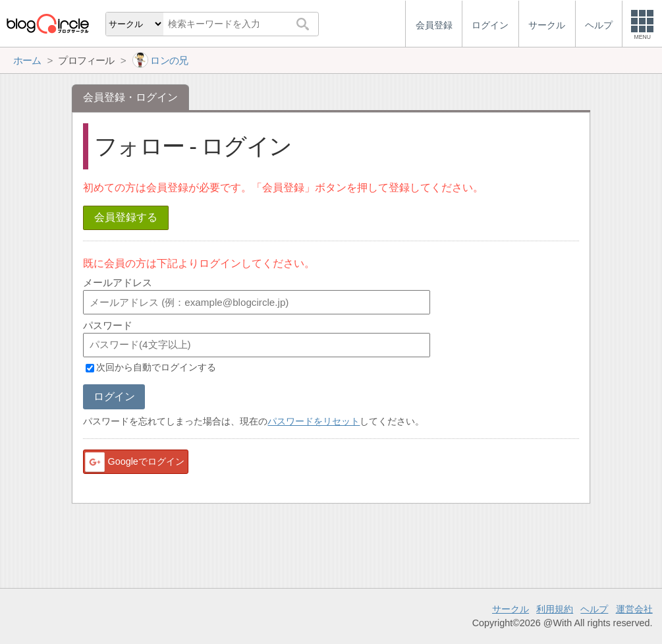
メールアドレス (118, 282)
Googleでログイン (134, 462)
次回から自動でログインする (156, 368)
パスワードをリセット (314, 421)
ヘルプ (594, 609)
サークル (510, 609)
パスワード (108, 325)
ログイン (114, 396)
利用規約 (555, 609)
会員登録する (126, 217)
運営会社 (634, 609)
